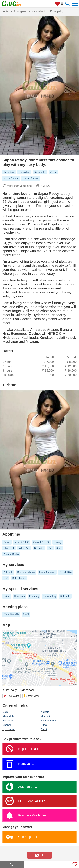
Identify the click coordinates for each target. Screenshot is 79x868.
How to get (11, 696)
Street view (31, 696)
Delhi (5, 712)
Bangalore (8, 720)
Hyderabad (9, 729)
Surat (44, 729)
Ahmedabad (9, 716)
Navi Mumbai (48, 720)
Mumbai (45, 716)
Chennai (7, 725)
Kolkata (45, 712)
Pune (44, 725)
